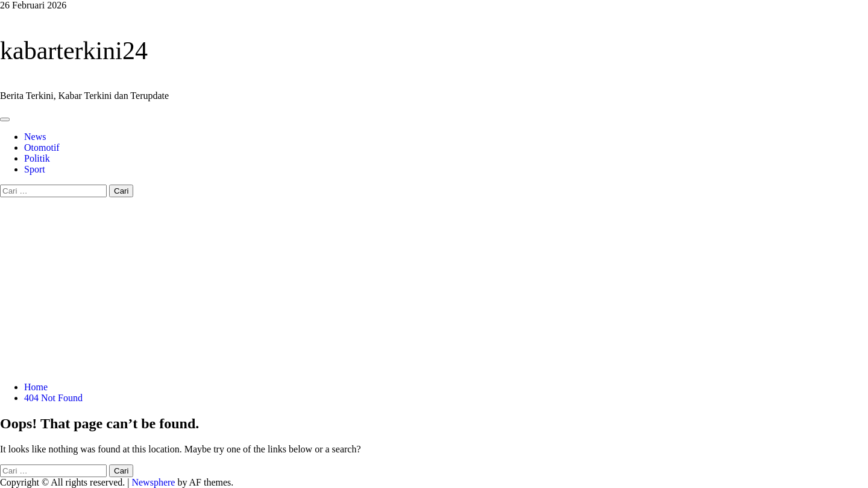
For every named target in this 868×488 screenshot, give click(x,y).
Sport (35, 169)
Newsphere (153, 482)
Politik (37, 158)
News (35, 137)
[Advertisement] (434, 288)
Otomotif (42, 147)
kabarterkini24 (74, 51)
